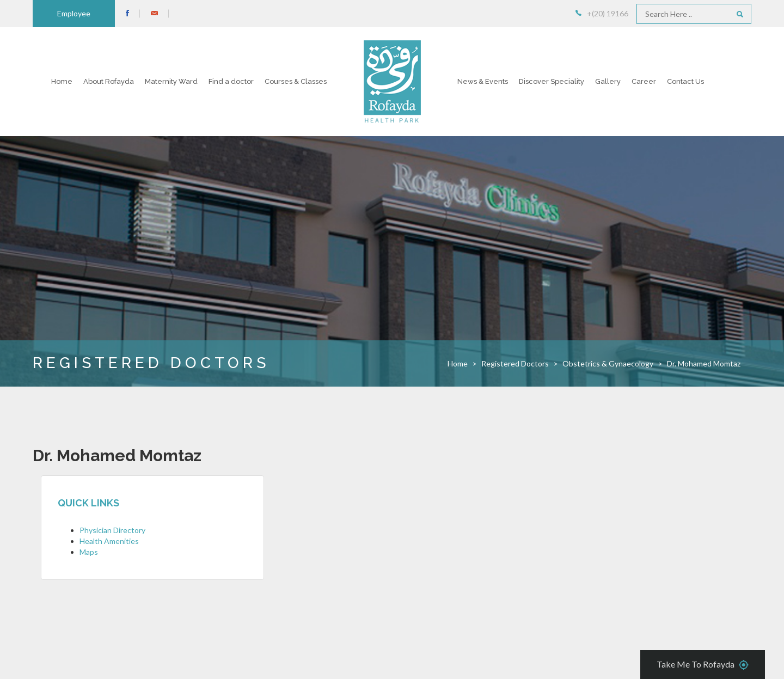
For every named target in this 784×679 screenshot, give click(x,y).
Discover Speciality (552, 81)
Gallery (608, 81)
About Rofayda (109, 81)
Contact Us (685, 81)
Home (62, 81)
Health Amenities (109, 541)
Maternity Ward (171, 81)
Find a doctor (231, 81)
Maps (89, 552)
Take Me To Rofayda (703, 665)
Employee (74, 13)
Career (644, 81)
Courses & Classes (296, 81)
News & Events (483, 81)
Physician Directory (112, 530)
